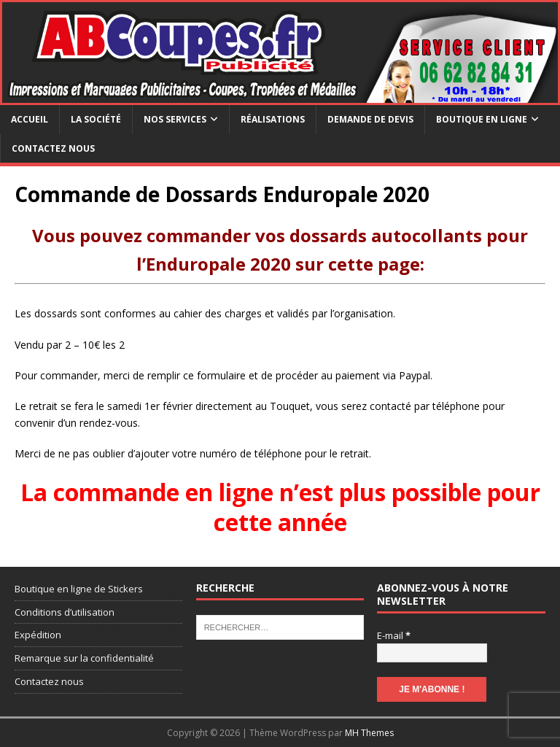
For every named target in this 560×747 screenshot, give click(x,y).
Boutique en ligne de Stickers (79, 589)
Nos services (175, 119)
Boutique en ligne (482, 119)
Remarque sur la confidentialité (84, 658)
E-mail (394, 635)
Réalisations (273, 119)
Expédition (38, 635)
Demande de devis (370, 119)
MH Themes (369, 733)
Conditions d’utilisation (65, 612)
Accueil (30, 119)
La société (96, 119)
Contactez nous (53, 148)
